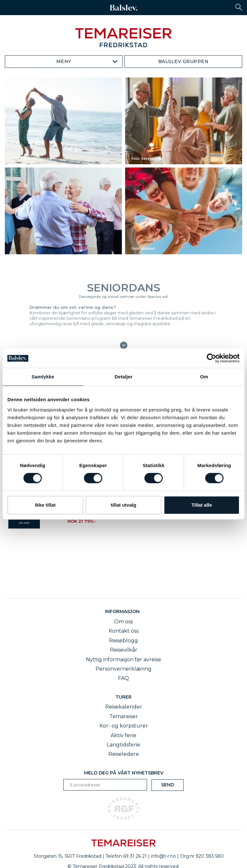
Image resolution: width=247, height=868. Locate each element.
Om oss (123, 622)
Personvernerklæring (123, 669)
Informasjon (123, 611)
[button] (239, 7)
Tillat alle (202, 505)
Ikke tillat (45, 505)
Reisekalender (124, 707)
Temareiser (124, 716)
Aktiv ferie (123, 735)
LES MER (24, 523)
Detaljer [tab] (123, 377)
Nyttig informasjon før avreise (123, 660)
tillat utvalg (123, 505)
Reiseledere (124, 754)
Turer (123, 697)
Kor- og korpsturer (124, 726)
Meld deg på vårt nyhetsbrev (124, 773)
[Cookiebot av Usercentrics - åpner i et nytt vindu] (211, 358)
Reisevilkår (124, 650)
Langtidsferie (123, 745)
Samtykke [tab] (43, 377)
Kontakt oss (124, 631)
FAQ (123, 678)
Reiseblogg (123, 641)
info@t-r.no (163, 856)
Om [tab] (204, 377)
